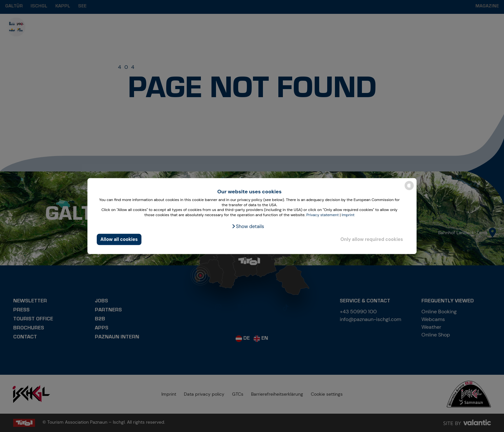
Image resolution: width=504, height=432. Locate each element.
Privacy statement (323, 215)
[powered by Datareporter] (409, 190)
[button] (248, 226)
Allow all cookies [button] (119, 239)
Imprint (348, 215)
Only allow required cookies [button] (372, 239)
